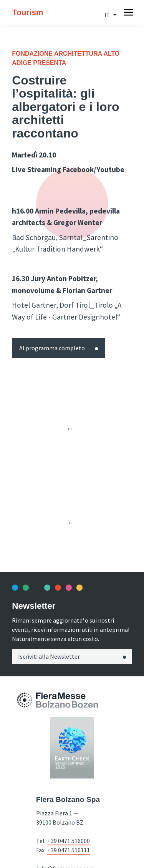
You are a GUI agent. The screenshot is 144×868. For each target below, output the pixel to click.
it (108, 15)
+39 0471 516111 (69, 850)
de (70, 429)
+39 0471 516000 (69, 841)
